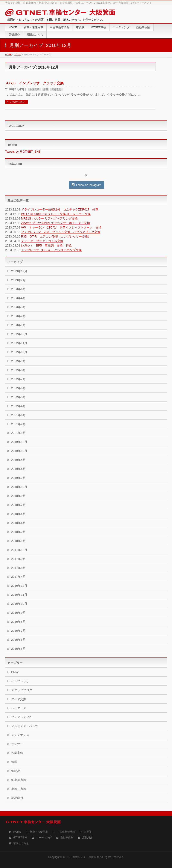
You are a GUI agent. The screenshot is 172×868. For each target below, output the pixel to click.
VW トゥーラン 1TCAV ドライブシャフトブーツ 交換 (61, 227)
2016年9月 (18, 613)
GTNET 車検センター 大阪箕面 (81, 857)
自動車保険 (67, 838)
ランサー (17, 744)
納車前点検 (19, 780)
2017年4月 (18, 577)
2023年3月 (18, 307)
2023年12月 (19, 271)
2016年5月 (18, 649)
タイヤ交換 (19, 699)
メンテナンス (20, 735)
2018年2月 (18, 532)
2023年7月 (18, 280)
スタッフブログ (22, 690)
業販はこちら (21, 843)
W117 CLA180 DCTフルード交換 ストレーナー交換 (56, 214)
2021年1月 (18, 433)
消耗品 (16, 771)
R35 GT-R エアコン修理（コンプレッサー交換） (56, 236)
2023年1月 (18, 325)
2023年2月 (18, 316)
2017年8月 (18, 568)
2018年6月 (18, 514)
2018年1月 (18, 541)
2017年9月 (18, 559)
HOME (17, 832)
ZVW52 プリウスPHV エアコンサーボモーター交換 (56, 223)
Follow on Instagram (86, 185)
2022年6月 (18, 388)
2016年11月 (19, 595)
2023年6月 (18, 289)
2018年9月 (18, 496)
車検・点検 (19, 789)
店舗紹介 (87, 838)
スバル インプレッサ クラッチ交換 (34, 83)
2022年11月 (19, 343)
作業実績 (35, 89)
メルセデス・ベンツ (25, 726)
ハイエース (19, 708)
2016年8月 (18, 622)
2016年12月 (19, 586)
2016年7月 (18, 631)
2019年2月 (18, 478)
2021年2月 (18, 424)
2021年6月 (18, 415)
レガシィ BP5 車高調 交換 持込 (46, 245)
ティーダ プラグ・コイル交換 (42, 241)
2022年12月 (19, 334)
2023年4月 (18, 298)
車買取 (88, 832)
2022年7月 (18, 379)
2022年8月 (18, 370)
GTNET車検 (20, 838)
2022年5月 (18, 397)
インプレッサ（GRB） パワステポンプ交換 (51, 250)
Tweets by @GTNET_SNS (23, 152)
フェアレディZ (21, 717)
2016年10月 (19, 604)
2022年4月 (18, 406)
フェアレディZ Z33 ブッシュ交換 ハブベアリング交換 (61, 232)
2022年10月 (19, 352)
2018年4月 (18, 523)
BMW (15, 672)
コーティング (44, 838)
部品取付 (56, 89)
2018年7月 (18, 505)
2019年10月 (19, 451)
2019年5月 (18, 460)
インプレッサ (20, 681)
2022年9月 (18, 361)
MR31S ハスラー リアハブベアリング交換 (49, 218)
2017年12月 (19, 550)
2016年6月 (18, 640)
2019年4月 (18, 469)
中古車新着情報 (66, 832)
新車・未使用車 (39, 832)
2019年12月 (19, 442)
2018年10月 (19, 487)
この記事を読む (17, 102)
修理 (46, 89)
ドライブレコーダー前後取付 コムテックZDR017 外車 (60, 209)
